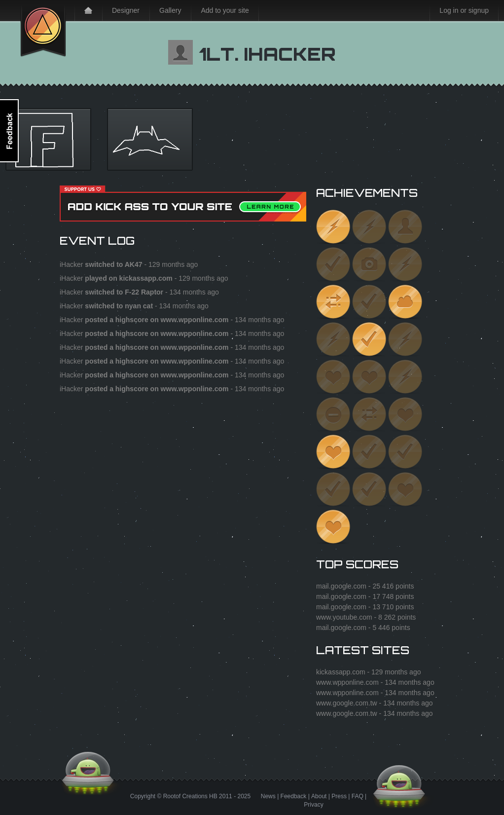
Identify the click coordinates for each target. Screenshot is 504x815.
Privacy (313, 805)
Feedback (294, 796)
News (268, 796)
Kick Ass (43, 29)
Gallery (170, 10)
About (319, 796)
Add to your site (225, 10)
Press (339, 796)
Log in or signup (464, 10)
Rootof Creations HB (190, 796)
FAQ (358, 796)
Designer (126, 10)
